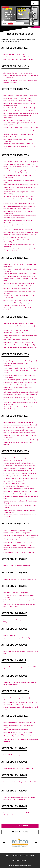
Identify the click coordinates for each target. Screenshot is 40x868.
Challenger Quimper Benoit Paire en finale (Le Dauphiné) (20, 235)
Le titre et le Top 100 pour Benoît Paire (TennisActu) (19, 203)
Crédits (7, 855)
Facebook (15, 861)
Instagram (25, 861)
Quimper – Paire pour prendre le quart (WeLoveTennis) (20, 380)
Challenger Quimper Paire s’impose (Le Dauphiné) (18, 144)
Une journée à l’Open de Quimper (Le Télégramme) (19, 768)
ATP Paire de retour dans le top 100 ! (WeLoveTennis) (19, 196)
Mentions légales (16, 855)
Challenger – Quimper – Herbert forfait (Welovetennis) (20, 579)
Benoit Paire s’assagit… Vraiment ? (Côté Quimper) (19, 422)
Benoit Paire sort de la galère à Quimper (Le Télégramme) (20, 96)
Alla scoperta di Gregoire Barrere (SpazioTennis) (18, 73)
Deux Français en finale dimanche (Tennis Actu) (17, 288)
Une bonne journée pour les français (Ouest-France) (19, 494)
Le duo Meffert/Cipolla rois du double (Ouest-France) (19, 108)
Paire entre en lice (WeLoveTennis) (14, 481)
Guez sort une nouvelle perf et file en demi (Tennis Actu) (20, 347)
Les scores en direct (20, 826)
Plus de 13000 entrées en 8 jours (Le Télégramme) (18, 98)
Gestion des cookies (29, 855)
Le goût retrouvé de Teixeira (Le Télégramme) (17, 458)
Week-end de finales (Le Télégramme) (15, 305)
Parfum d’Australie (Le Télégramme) (14, 755)
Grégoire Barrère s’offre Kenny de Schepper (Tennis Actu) (21, 392)
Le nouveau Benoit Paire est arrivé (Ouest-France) (18, 430)
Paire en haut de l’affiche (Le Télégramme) (16, 730)
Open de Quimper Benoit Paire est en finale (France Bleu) (20, 274)
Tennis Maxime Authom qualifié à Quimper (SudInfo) (19, 489)
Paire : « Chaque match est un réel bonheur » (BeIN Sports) (21, 440)
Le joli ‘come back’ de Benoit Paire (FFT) (15, 54)
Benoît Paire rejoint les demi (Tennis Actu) (16, 340)
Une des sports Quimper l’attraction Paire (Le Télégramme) (21, 535)
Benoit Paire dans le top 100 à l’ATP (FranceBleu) (18, 101)
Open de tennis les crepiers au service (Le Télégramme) (20, 425)
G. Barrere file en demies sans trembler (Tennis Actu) (19, 345)
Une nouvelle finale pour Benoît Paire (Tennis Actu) (18, 286)
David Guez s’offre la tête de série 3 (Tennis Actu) (18, 397)
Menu (35, 3)
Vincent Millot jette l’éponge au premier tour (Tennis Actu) (20, 478)
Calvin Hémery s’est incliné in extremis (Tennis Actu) (19, 468)
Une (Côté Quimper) (9, 635)
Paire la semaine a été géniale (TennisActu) (16, 209)
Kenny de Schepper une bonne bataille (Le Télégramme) (20, 361)
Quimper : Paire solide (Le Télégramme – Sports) (18, 303)
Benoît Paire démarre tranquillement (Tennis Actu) (18, 471)
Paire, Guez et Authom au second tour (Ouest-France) (19, 433)
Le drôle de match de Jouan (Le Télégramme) (17, 566)
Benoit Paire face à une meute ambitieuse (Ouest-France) (20, 491)
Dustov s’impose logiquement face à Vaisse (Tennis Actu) (20, 395)
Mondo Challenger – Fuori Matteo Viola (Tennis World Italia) (21, 552)
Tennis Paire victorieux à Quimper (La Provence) (18, 229)
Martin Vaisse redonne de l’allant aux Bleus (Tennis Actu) (20, 473)
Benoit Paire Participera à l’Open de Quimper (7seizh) (19, 722)
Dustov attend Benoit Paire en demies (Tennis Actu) (19, 342)
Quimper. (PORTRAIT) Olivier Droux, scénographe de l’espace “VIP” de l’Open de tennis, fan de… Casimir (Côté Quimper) (21, 166)
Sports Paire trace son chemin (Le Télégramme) (18, 300)
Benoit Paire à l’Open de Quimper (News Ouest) (18, 732)
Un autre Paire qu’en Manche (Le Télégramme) (17, 533)
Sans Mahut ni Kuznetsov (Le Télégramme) (16, 593)
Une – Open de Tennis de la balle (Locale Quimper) (18, 545)
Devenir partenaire (20, 832)
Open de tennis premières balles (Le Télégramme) (18, 530)
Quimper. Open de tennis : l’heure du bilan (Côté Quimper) (21, 127)
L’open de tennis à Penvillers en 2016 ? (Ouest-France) (19, 110)
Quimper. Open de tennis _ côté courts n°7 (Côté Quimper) (21, 162)
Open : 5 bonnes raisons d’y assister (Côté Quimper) (19, 638)
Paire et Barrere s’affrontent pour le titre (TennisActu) (19, 206)
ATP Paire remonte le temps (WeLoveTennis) (17, 120)
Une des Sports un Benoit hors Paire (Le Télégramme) (19, 427)
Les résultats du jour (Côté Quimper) (14, 484)
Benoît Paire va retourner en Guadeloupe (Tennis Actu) (20, 57)
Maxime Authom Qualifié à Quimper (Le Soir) (16, 486)
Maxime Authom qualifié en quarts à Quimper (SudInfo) (20, 382)
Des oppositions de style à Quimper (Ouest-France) (19, 385)
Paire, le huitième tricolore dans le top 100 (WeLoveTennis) (21, 113)
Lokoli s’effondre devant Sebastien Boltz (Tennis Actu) (20, 466)
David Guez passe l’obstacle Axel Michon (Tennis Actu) (19, 476)
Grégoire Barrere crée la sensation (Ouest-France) (19, 323)
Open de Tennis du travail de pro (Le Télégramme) (18, 463)
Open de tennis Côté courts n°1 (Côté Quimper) (18, 542)
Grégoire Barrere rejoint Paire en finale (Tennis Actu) (19, 283)
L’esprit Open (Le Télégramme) (13, 460)
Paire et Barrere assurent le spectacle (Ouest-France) (19, 276)
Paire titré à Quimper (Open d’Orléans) (15, 237)
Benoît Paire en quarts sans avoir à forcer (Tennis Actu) (20, 400)
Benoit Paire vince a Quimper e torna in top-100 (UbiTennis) (21, 232)
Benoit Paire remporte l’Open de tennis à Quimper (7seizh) (21, 185)
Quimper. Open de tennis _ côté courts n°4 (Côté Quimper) (21, 368)
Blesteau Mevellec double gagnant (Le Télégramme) (19, 59)
